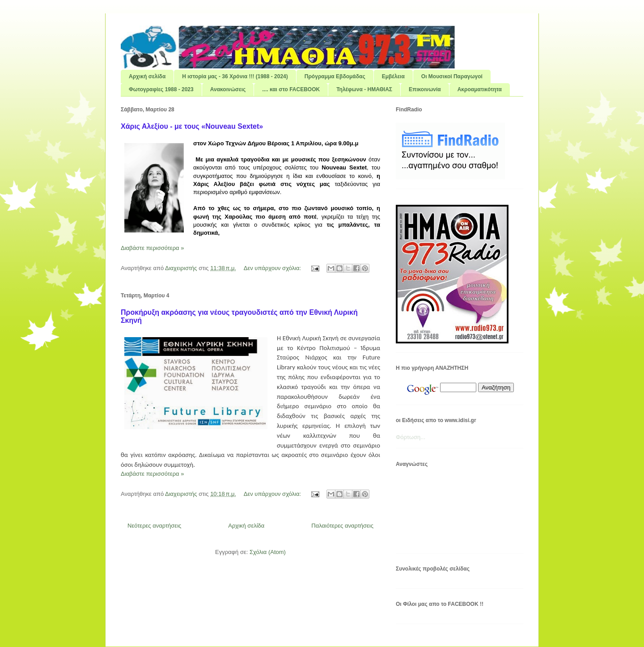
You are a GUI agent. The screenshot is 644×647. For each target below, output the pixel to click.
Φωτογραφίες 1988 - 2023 (161, 89)
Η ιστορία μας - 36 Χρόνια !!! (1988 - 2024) (235, 76)
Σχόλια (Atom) (268, 552)
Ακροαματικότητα (480, 89)
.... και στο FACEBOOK (291, 89)
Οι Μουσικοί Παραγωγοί (452, 76)
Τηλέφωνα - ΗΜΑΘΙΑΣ (364, 89)
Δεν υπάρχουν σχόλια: (273, 268)
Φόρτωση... (411, 437)
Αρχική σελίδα (147, 76)
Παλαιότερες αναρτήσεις (342, 526)
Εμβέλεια (393, 76)
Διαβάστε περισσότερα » (152, 248)
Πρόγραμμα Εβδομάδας (335, 76)
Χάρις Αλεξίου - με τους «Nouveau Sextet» (192, 126)
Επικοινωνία (425, 89)
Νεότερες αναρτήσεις (154, 526)
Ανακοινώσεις (228, 89)
